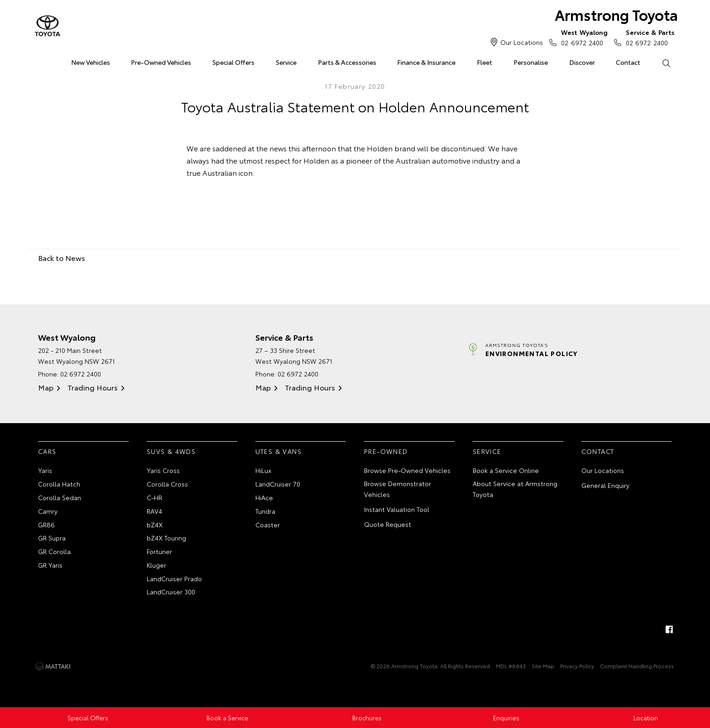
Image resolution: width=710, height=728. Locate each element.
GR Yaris (50, 565)
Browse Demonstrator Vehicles (398, 489)
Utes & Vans (278, 451)
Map (46, 387)
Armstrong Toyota (616, 14)
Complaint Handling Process (637, 666)
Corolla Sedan (60, 497)
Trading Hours (93, 387)
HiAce (264, 497)
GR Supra (52, 538)
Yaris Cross (163, 470)
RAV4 (154, 511)
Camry (48, 511)
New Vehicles (91, 62)
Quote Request (388, 524)
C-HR (154, 497)
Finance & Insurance (426, 62)
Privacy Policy (577, 666)
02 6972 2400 (582, 37)
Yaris (45, 470)
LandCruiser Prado (174, 579)
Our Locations (522, 42)
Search (661, 63)
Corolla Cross (167, 484)
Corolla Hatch (59, 484)
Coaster (268, 525)
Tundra (265, 511)
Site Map (543, 666)
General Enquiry (605, 485)
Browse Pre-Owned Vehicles (407, 470)
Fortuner (159, 551)
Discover (582, 62)
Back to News (62, 258)
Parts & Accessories (347, 62)
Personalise (531, 62)
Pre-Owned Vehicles (161, 62)
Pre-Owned (386, 451)
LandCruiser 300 (171, 592)
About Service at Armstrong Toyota (515, 489)
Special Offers (233, 62)
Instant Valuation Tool (397, 509)
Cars (47, 451)
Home (40, 60)
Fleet (485, 62)
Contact (628, 62)
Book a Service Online (506, 470)
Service (286, 62)
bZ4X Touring (166, 538)
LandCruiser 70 (278, 484)
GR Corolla (54, 551)
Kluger (156, 565)
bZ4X (155, 525)
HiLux (263, 470)
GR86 (46, 525)
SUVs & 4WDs (171, 451)
